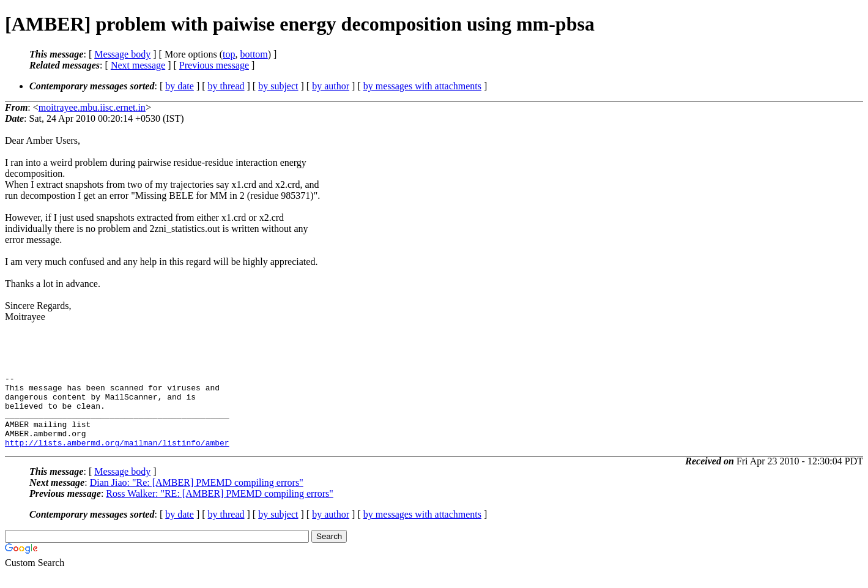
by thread (226, 86)
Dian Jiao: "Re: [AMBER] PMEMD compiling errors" (197, 497)
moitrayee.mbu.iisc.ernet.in (92, 107)
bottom (254, 54)
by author (331, 86)
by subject (278, 86)
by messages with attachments (422, 86)
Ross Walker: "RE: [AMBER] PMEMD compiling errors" (219, 508)
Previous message (214, 65)
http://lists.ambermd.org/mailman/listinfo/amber (117, 457)
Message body (122, 54)
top (229, 54)
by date (180, 86)
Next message (138, 65)
